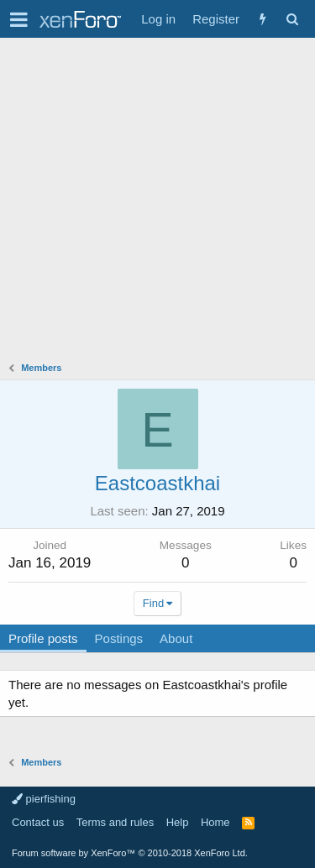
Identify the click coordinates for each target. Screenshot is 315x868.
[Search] (292, 19)
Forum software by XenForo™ (130, 853)
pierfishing (44, 799)
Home (215, 822)
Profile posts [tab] (43, 638)
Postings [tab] (119, 638)
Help (178, 822)
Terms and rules (115, 822)
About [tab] (176, 638)
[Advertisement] (157, 204)
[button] (19, 19)
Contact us (38, 822)
